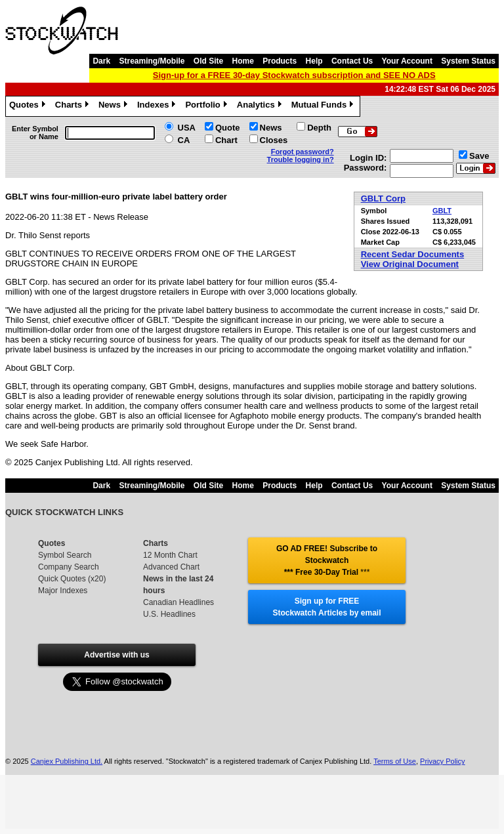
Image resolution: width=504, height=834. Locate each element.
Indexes (158, 106)
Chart (226, 140)
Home (243, 61)
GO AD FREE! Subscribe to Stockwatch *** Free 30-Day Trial (327, 560)
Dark (101, 61)
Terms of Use (395, 761)
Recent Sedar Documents (413, 254)
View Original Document (410, 264)
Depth (319, 128)
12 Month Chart (170, 555)
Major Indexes (63, 591)
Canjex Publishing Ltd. (67, 761)
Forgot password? (303, 152)
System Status (468, 61)
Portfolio (207, 106)
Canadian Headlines (178, 602)
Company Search (69, 567)
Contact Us (352, 61)
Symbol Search (65, 555)
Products (280, 61)
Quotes (29, 106)
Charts (73, 106)
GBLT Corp (383, 198)
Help (314, 61)
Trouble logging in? (301, 159)
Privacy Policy (442, 761)
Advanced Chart (171, 567)
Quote (228, 128)
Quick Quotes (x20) (72, 579)
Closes (274, 140)
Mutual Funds (324, 106)
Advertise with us (116, 655)
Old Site (208, 61)
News (115, 106)
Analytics (261, 106)
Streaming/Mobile (152, 61)
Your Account (407, 61)
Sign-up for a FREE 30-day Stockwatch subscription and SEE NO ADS (294, 75)
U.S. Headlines (169, 614)
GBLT (442, 211)
